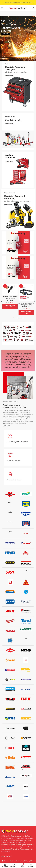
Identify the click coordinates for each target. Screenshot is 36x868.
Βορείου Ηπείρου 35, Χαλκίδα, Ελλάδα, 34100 (19, 861)
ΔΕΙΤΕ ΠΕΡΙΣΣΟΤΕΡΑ (6, 34)
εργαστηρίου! (21, 407)
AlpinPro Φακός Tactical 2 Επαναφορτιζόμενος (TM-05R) (10, 298)
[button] (10, 306)
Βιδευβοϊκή (7, 836)
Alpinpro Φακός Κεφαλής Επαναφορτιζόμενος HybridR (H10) (26, 305)
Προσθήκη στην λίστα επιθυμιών (15, 286)
